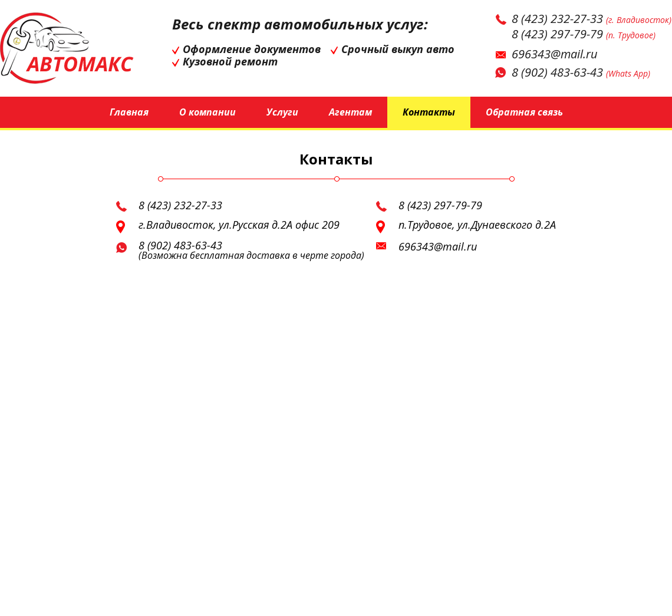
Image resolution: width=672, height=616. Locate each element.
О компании (207, 112)
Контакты (429, 112)
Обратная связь (524, 112)
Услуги (282, 112)
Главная (129, 112)
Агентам (350, 112)
